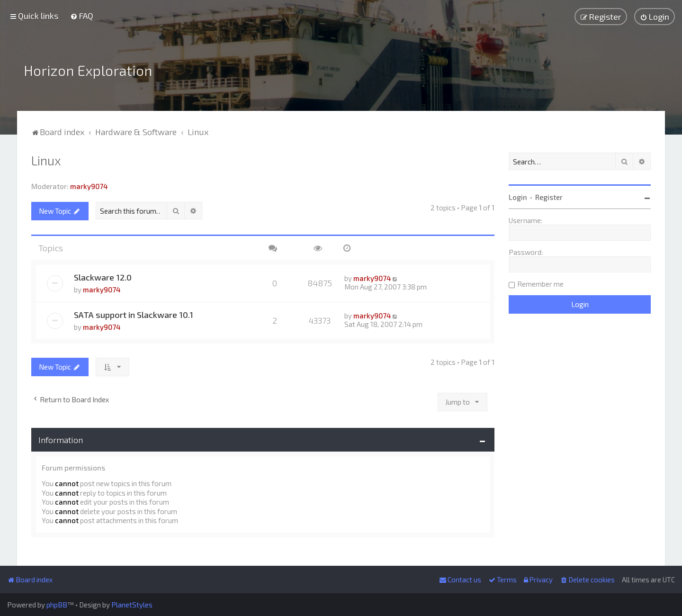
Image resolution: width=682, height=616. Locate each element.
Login (518, 195)
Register (549, 195)
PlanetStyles (132, 605)
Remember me (540, 282)
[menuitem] (82, 16)
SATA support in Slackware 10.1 (134, 313)
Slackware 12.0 (103, 275)
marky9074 (89, 184)
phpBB (57, 605)
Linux (46, 158)
